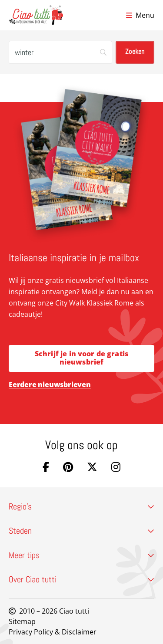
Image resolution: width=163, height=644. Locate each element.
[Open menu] (140, 15)
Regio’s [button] (81, 506)
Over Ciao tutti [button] (81, 579)
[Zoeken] (60, 52)
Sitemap (22, 621)
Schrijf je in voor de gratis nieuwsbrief (81, 358)
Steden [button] (81, 531)
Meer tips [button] (81, 555)
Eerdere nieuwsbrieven (50, 384)
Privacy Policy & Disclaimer (53, 632)
